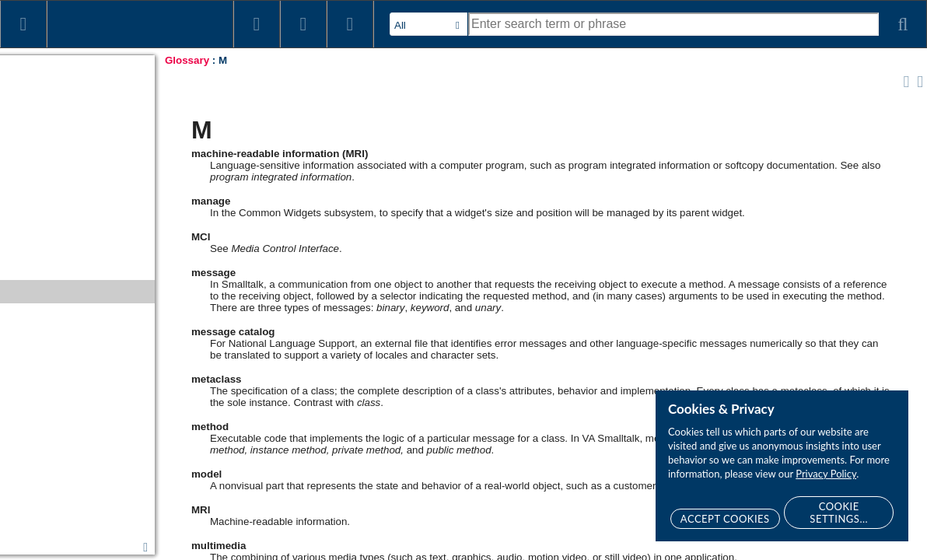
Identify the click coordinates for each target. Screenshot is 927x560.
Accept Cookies (725, 519)
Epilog (21, 546)
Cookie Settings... (839, 513)
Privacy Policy (826, 474)
